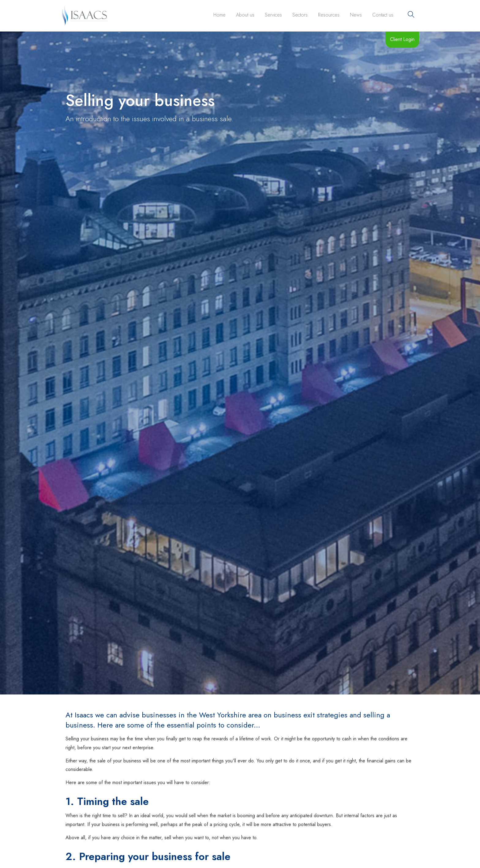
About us (245, 15)
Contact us (383, 15)
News (356, 15)
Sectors (300, 15)
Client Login (402, 39)
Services (273, 15)
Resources (329, 15)
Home (219, 15)
